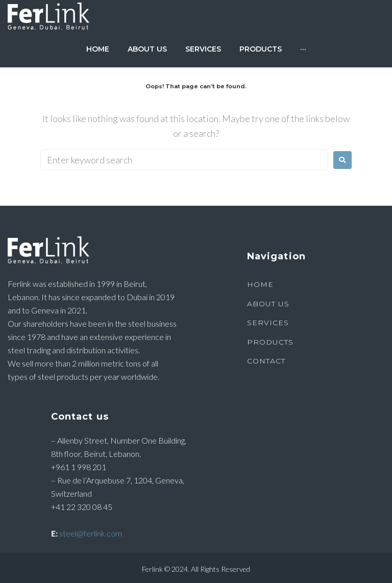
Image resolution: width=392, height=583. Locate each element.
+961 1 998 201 (79, 467)
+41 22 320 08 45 (82, 507)
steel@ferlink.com (91, 533)
